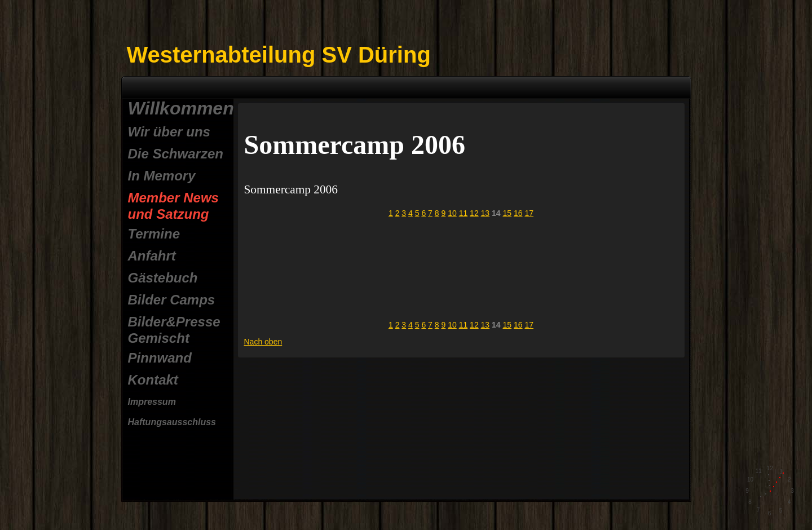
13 (486, 213)
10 (452, 213)
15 (507, 213)
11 (464, 213)
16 (518, 213)
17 (529, 213)
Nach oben (263, 342)
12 (474, 213)
